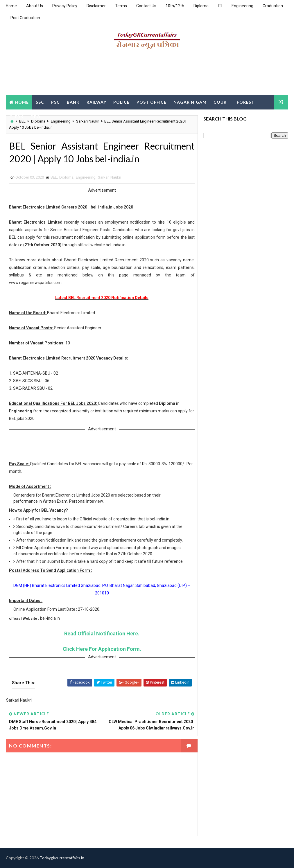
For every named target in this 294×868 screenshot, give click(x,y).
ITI (220, 6)
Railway (96, 102)
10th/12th (175, 6)
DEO (35, 117)
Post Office (152, 102)
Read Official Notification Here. (102, 634)
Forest (246, 102)
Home (11, 6)
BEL (54, 177)
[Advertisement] (147, 75)
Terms (121, 6)
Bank (73, 102)
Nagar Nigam (190, 102)
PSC (55, 102)
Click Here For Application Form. (102, 649)
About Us (35, 6)
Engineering (242, 6)
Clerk (16, 117)
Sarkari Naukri (110, 177)
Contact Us (146, 6)
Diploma (201, 6)
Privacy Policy (65, 6)
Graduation (273, 6)
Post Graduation (25, 18)
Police (121, 102)
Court (222, 102)
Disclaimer (96, 6)
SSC (40, 102)
